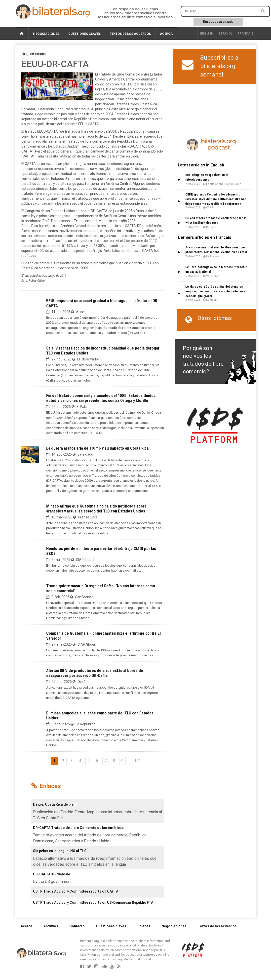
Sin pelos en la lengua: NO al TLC (60, 851)
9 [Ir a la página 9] (122, 761)
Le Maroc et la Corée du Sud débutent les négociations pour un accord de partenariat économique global (215, 291)
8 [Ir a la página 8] (114, 761)
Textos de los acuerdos (130, 34)
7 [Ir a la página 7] (105, 761)
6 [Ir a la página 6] (97, 761)
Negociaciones (46, 34)
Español (226, 34)
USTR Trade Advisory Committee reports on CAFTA (76, 891)
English (207, 34)
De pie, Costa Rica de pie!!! (55, 804)
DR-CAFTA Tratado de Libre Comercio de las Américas (78, 828)
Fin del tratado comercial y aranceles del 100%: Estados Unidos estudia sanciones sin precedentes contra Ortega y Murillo (101, 398)
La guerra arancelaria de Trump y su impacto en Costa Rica (97, 448)
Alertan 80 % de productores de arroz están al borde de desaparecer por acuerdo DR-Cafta (95, 673)
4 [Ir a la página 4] (80, 761)
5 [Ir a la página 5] (89, 761)
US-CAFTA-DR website (52, 874)
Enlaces (144, 926)
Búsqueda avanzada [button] (218, 22)
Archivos (51, 926)
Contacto (77, 926)
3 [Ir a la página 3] (72, 761)
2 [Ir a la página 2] (63, 761)
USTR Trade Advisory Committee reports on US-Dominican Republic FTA (93, 902)
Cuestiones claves (84, 34)
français (246, 34)
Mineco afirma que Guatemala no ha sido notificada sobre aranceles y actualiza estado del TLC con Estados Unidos (96, 509)
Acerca (166, 34)
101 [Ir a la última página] (137, 761)
